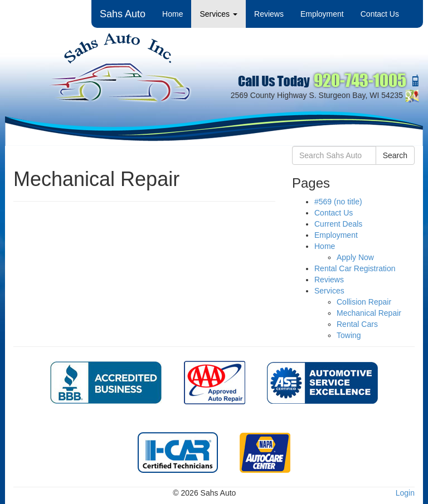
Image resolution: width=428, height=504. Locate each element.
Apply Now (355, 257)
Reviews (269, 14)
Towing (349, 335)
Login (405, 493)
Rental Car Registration (355, 268)
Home (172, 14)
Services (218, 14)
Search (395, 155)
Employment (322, 14)
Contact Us (380, 14)
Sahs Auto (123, 14)
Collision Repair (364, 302)
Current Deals (338, 224)
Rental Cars (357, 324)
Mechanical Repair (369, 313)
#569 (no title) (338, 202)
